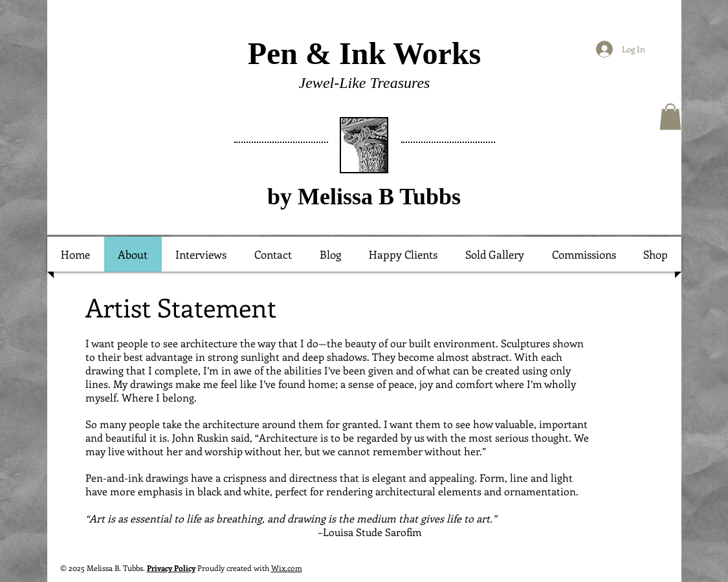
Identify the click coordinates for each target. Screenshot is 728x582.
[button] (670, 117)
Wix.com (287, 568)
